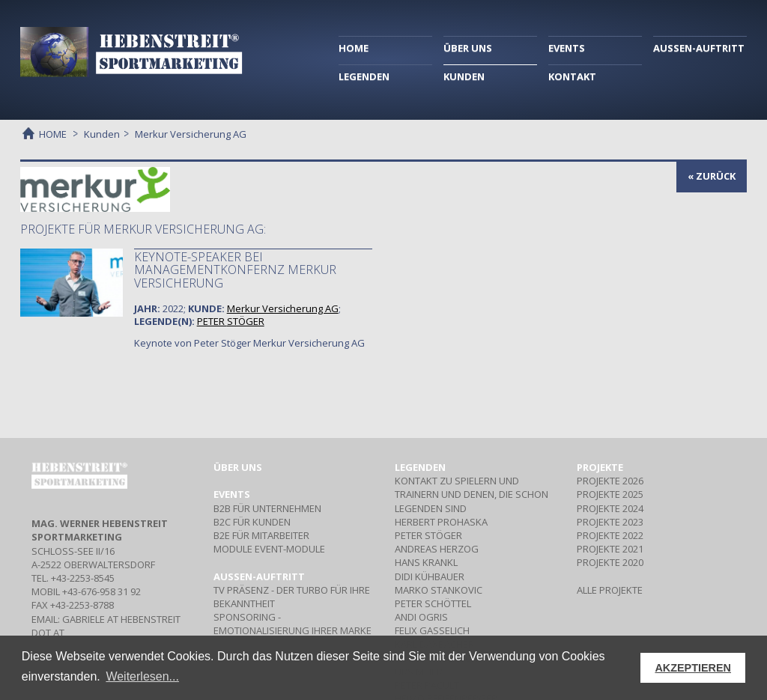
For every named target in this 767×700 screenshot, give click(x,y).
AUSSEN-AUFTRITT (699, 48)
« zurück (712, 176)
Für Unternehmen (267, 508)
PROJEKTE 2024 (610, 508)
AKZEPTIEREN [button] (693, 668)
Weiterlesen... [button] (142, 676)
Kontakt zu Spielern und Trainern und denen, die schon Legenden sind (472, 494)
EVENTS (567, 48)
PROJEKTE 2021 (610, 549)
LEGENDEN (364, 76)
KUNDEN (464, 76)
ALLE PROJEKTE (610, 590)
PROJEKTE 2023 (610, 522)
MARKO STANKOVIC (439, 590)
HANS (426, 562)
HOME (354, 48)
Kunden (102, 134)
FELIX (432, 630)
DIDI (430, 576)
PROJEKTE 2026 (610, 481)
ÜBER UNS (468, 48)
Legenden (420, 467)
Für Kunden (252, 522)
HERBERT (441, 522)
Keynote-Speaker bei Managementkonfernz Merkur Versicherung (235, 270)
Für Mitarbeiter (261, 535)
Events (232, 494)
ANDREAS (437, 549)
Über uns (238, 467)
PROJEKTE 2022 (610, 535)
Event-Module (269, 549)
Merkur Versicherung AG (283, 308)
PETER (231, 321)
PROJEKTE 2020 (610, 562)
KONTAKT (572, 76)
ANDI (421, 617)
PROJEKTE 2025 (610, 494)
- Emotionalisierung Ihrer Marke (292, 624)
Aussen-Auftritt (259, 576)
